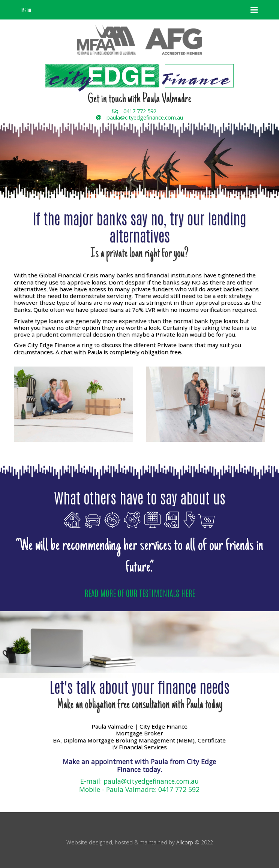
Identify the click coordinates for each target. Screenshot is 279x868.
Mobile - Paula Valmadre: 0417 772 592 (139, 789)
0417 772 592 (140, 111)
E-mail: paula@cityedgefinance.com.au (139, 781)
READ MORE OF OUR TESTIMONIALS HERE (140, 593)
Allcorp (185, 842)
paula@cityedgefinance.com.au (145, 117)
